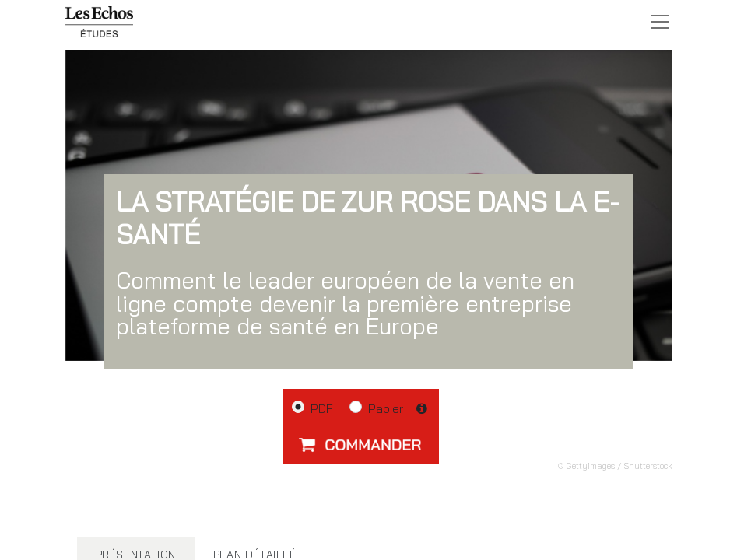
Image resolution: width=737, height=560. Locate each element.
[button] (361, 444)
